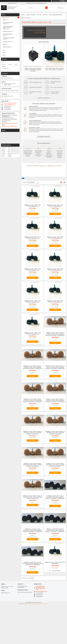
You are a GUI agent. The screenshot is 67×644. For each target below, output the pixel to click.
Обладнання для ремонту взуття (9, 38)
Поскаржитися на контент (32, 604)
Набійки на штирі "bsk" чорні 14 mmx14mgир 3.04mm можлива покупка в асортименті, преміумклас (32, 564)
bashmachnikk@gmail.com (10, 105)
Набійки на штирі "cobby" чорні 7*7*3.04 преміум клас (32, 206)
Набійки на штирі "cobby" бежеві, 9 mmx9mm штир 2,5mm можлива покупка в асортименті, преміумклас (32, 367)
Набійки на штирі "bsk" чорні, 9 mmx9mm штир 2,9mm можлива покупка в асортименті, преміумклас (55, 497)
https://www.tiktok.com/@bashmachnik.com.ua (10, 126)
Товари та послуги (31, 15)
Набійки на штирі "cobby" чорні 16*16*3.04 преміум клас (32, 301)
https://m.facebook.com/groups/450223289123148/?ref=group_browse (11, 103)
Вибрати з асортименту (44, 98)
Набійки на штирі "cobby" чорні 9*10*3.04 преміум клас (55, 206)
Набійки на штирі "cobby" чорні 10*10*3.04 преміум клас (32, 238)
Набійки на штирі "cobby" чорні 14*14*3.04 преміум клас (55, 270)
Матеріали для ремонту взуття (8, 23)
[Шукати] (46, 8)
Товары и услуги (6, 18)
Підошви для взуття (7, 31)
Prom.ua (40, 603)
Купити (33, 214)
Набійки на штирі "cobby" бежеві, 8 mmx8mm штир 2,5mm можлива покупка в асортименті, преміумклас (55, 334)
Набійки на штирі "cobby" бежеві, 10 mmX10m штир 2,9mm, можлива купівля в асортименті (55, 433)
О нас (3, 50)
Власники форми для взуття (8, 35)
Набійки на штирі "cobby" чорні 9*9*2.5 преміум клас (55, 563)
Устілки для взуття (7, 42)
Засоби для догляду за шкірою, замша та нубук (8, 28)
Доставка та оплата (25, 18)
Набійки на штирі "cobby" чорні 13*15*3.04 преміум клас (32, 333)
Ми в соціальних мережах (56, 15)
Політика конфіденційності (43, 604)
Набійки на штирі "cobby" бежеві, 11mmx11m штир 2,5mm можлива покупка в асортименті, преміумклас (32, 400)
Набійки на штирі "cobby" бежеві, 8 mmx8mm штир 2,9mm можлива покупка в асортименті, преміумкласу (55, 400)
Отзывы (4, 53)
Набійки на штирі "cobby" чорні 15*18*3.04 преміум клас (55, 301)
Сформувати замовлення (44, 136)
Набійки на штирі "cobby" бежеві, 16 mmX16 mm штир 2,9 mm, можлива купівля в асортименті (32, 497)
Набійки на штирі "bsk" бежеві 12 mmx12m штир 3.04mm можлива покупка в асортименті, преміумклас (55, 530)
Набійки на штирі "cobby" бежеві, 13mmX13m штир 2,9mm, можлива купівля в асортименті (55, 465)
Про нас (39, 15)
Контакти (45, 15)
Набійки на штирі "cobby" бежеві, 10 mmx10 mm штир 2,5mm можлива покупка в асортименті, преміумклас (55, 367)
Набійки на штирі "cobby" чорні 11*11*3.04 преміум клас (55, 238)
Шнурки (5, 44)
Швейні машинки (7, 47)
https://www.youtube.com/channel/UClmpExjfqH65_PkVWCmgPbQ (10, 123)
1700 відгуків (55, 1)
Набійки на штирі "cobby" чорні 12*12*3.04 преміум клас (32, 270)
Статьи (4, 55)
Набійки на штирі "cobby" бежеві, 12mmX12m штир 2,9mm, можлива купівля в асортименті (32, 465)
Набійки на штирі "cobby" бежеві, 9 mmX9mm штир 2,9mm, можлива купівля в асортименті (32, 433)
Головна (22, 15)
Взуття (5, 20)
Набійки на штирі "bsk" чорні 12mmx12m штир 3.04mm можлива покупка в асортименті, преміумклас (32, 530)
